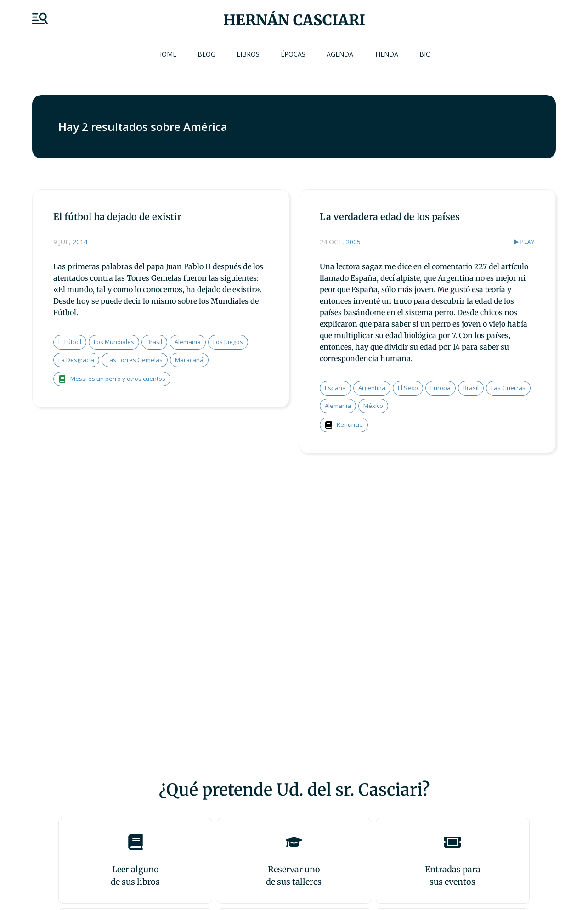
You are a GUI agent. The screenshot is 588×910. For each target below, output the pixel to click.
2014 (80, 242)
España (335, 388)
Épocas (293, 54)
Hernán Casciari (294, 20)
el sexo (408, 388)
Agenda (340, 54)
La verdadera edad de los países (390, 217)
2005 (353, 242)
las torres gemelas (135, 360)
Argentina (372, 388)
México (373, 406)
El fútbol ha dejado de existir (117, 217)
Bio (425, 54)
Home (167, 54)
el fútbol (70, 342)
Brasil (154, 342)
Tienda (386, 54)
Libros (248, 54)
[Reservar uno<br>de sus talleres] (294, 842)
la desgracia (76, 360)
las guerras (508, 388)
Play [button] (527, 242)
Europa (441, 388)
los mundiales (114, 342)
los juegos (228, 342)
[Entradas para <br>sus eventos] (452, 842)
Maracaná (189, 360)
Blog (206, 54)
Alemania (188, 342)
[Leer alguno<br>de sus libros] (136, 842)
